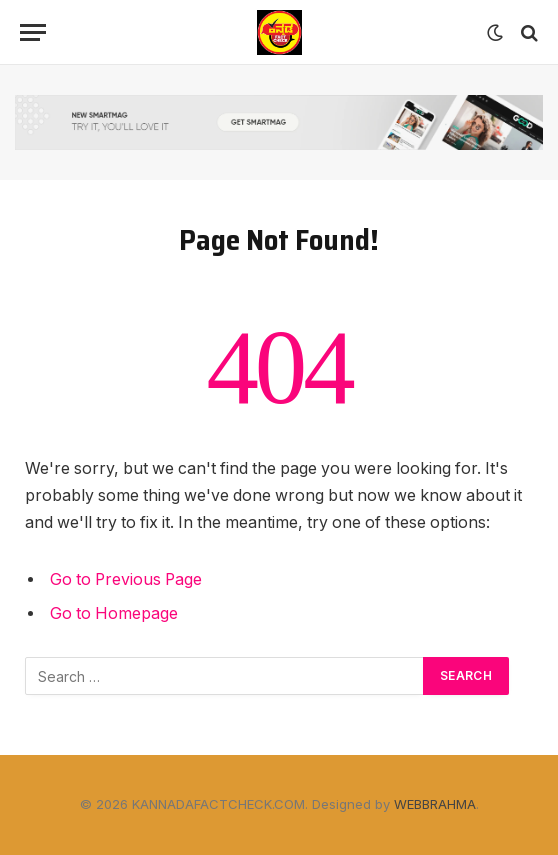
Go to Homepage (114, 613)
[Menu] (33, 32)
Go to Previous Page (126, 579)
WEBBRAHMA (435, 804)
